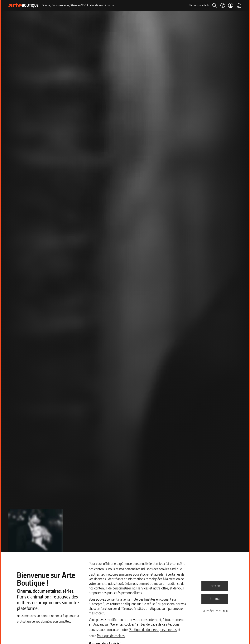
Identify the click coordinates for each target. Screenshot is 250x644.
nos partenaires (130, 569)
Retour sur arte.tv (199, 5)
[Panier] (239, 5)
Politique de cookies (111, 636)
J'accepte (215, 586)
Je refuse (215, 599)
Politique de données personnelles (153, 630)
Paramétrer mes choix (215, 611)
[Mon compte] (231, 5)
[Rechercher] (215, 5)
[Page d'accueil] (24, 5)
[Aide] (223, 5)
